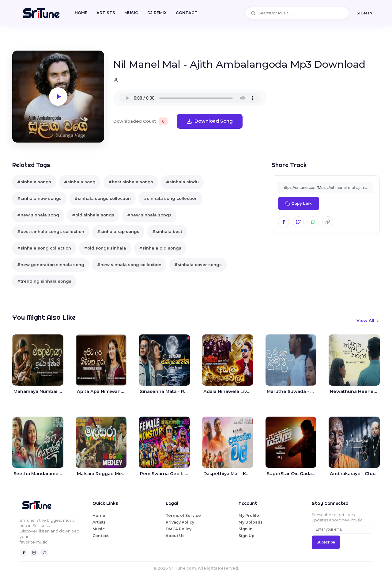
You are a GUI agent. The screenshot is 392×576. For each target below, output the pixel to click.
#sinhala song (80, 182)
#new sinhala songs (149, 215)
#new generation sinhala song (51, 265)
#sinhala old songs (160, 248)
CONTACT (187, 13)
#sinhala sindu (182, 182)
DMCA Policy (179, 529)
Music (131, 13)
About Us (175, 536)
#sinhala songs (34, 182)
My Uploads (251, 522)
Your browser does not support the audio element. (190, 98)
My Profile (249, 515)
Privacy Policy (180, 522)
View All (368, 320)
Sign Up (247, 536)
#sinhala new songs (39, 198)
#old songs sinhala (105, 248)
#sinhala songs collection (103, 198)
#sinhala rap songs (118, 231)
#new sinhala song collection (129, 265)
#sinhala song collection (171, 198)
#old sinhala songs (93, 215)
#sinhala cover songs (198, 265)
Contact (101, 536)
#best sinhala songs (131, 182)
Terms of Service (183, 515)
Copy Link (299, 203)
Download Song (210, 121)
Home (81, 13)
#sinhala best (167, 231)
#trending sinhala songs (44, 281)
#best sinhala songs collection (51, 231)
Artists (106, 13)
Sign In (246, 529)
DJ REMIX (157, 13)
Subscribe (326, 542)
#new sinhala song (38, 215)
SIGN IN (364, 13)
